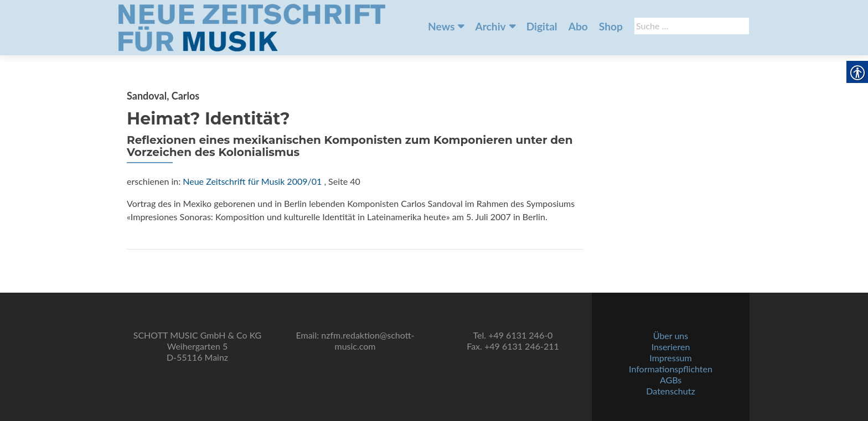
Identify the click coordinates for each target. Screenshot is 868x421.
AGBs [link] (671, 380)
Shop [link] (611, 26)
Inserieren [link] (671, 347)
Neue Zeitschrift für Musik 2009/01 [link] (252, 181)
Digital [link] (542, 26)
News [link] (441, 26)
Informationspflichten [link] (671, 369)
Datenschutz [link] (670, 391)
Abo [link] (578, 26)
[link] (252, 27)
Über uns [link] (671, 336)
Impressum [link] (670, 358)
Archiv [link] (490, 26)
